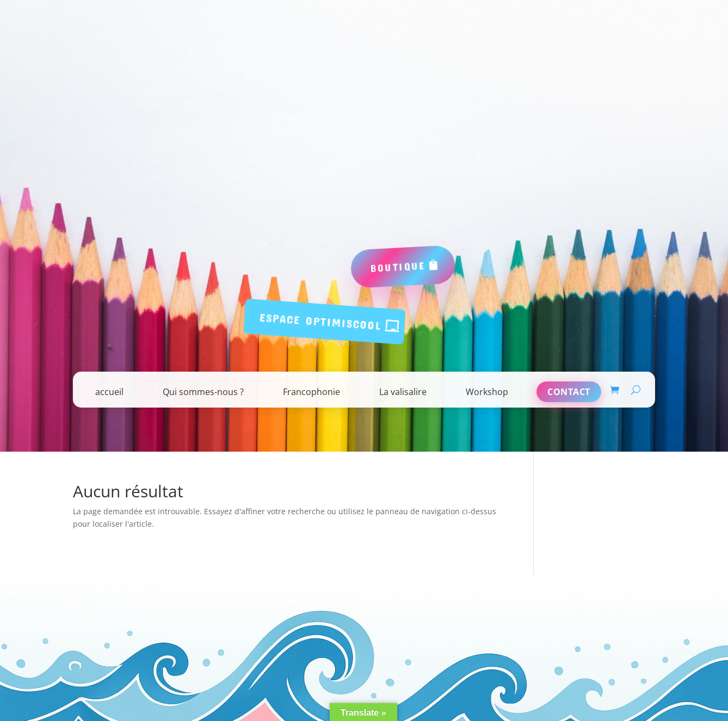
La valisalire (403, 392)
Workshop (487, 392)
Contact (569, 392)
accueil (109, 392)
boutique (398, 266)
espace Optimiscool (321, 321)
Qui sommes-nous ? (203, 392)
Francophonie (311, 392)
